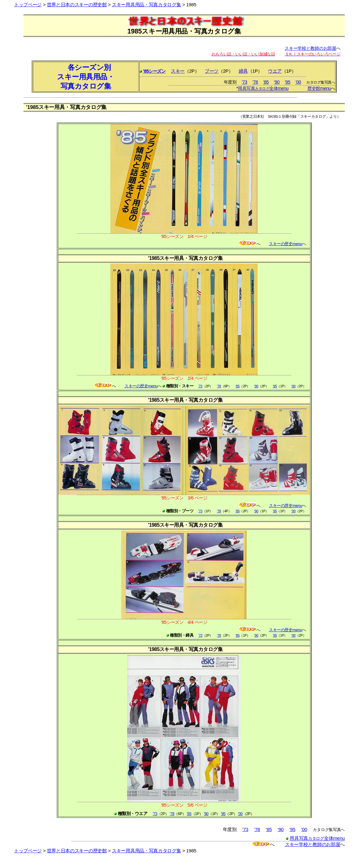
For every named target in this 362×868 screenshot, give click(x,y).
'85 (266, 82)
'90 (277, 82)
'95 (288, 82)
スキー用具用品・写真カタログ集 (146, 5)
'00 (298, 82)
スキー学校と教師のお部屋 (310, 48)
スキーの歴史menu (285, 244)
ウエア (275, 71)
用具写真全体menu (263, 88)
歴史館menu (319, 88)
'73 (244, 82)
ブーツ (212, 71)
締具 (243, 71)
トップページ (28, 5)
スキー (178, 71)
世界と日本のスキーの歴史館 (77, 5)
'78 (255, 82)
